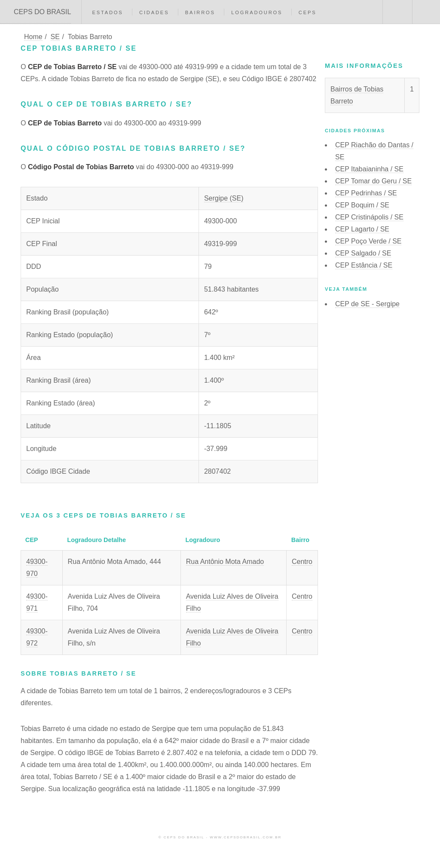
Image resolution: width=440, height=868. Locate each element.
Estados (107, 12)
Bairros (200, 12)
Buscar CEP (397, 12)
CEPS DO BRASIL (42, 12)
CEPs (308, 12)
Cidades (154, 12)
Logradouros (257, 12)
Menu (426, 12)
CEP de (367, 304)
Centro (302, 562)
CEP (369, 169)
